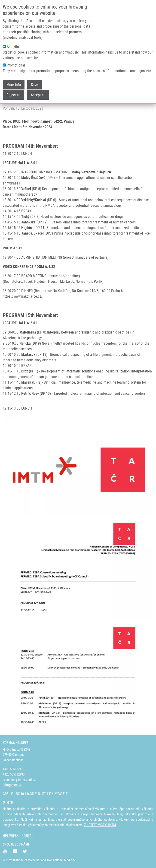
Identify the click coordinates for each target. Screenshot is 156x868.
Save (35, 84)
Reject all (14, 94)
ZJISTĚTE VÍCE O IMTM (100, 825)
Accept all (38, 94)
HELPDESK (11, 836)
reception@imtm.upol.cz (19, 780)
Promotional (16, 65)
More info (14, 84)
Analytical (14, 46)
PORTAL (27, 836)
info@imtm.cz (12, 785)
